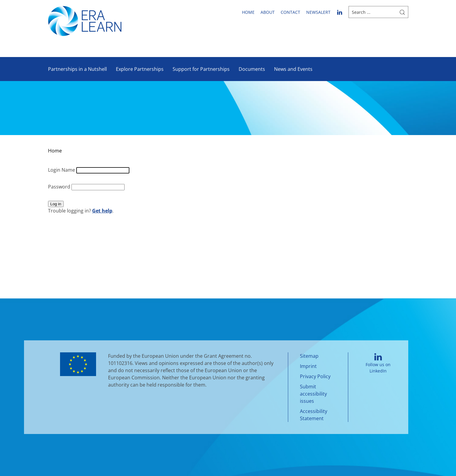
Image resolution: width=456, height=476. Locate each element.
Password (60, 187)
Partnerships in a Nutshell (77, 69)
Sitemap (309, 356)
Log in (56, 204)
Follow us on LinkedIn (378, 364)
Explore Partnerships (140, 69)
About (268, 12)
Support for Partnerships (201, 69)
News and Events (293, 69)
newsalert (318, 12)
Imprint (308, 366)
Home (248, 12)
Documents (252, 69)
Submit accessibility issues (313, 394)
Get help (102, 211)
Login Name (62, 170)
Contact (290, 12)
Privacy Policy (315, 376)
